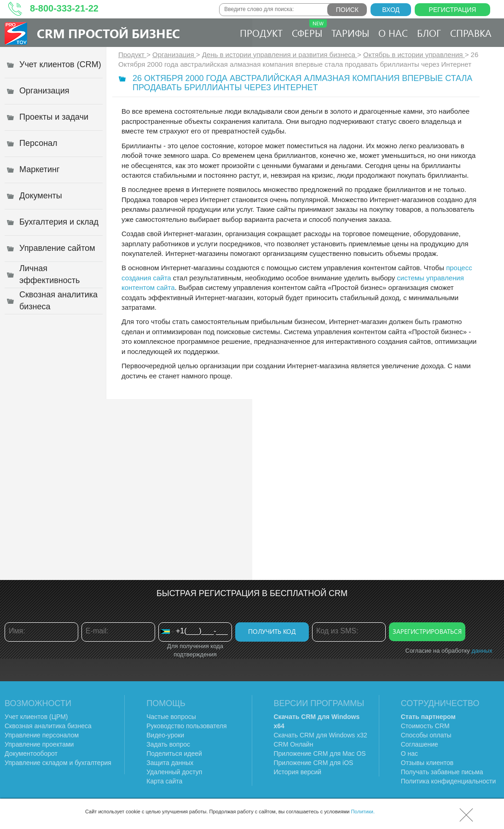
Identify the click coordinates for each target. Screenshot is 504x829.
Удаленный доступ (174, 772)
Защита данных (170, 763)
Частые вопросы (171, 717)
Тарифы (350, 33)
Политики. (363, 812)
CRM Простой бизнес (108, 33)
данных (482, 651)
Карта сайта (164, 781)
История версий (298, 772)
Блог (429, 33)
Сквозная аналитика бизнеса (48, 726)
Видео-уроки (165, 735)
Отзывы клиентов (427, 763)
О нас (393, 33)
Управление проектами (39, 744)
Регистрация (453, 10)
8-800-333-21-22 (64, 8)
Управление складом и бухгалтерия (58, 763)
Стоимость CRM (425, 726)
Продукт (261, 33)
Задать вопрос (168, 744)
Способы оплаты (426, 735)
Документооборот (31, 754)
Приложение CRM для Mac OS (320, 754)
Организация (174, 55)
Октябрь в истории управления (414, 55)
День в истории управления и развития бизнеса (280, 55)
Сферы (309, 29)
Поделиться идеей (174, 754)
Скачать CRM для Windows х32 (321, 735)
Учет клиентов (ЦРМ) (36, 717)
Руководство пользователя (186, 726)
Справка (471, 33)
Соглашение (420, 744)
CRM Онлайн (294, 744)
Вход (391, 10)
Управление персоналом (42, 735)
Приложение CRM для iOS (314, 763)
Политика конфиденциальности (449, 781)
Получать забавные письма (442, 772)
